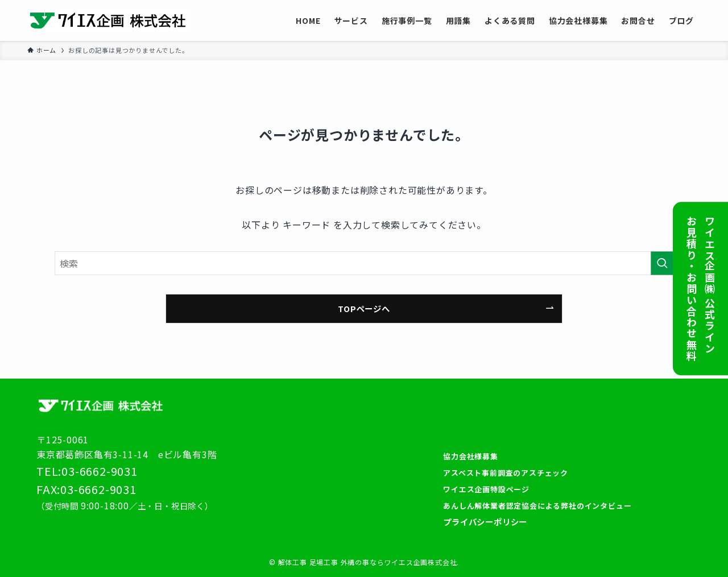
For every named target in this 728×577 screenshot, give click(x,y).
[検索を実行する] (662, 263)
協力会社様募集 (471, 456)
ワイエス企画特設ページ (486, 489)
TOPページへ (364, 308)
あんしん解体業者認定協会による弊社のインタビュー (537, 506)
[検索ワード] (364, 263)
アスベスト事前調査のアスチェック (506, 473)
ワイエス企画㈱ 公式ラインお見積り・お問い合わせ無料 (701, 288)
